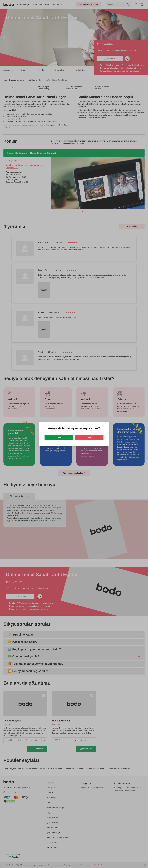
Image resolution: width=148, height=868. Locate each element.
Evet (59, 437)
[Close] (106, 425)
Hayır (89, 437)
